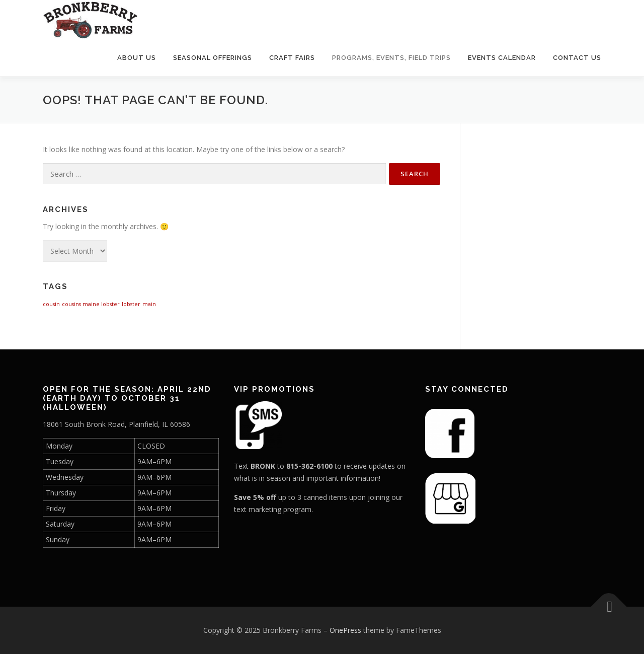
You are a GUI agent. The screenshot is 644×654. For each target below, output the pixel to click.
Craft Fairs (292, 58)
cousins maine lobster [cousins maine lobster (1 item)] (91, 304)
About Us (137, 58)
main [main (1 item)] (149, 304)
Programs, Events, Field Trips (391, 58)
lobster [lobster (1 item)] (131, 304)
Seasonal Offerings (213, 58)
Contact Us (577, 58)
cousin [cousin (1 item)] (51, 304)
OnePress (345, 630)
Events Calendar (502, 58)
